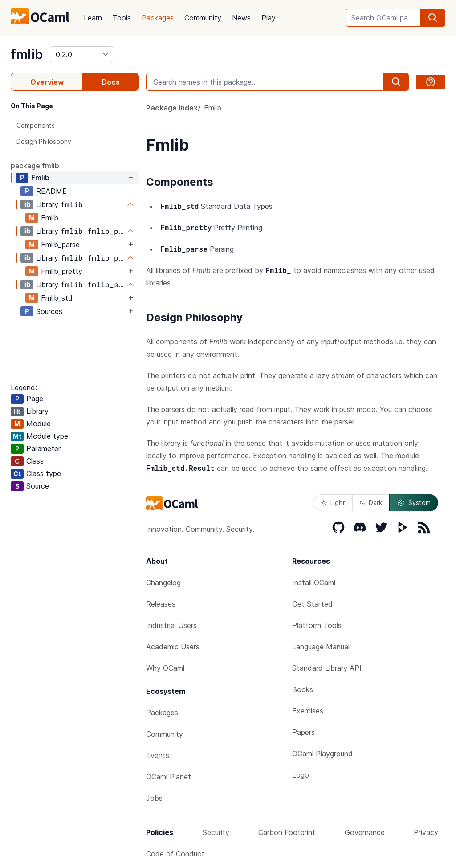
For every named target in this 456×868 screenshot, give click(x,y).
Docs (111, 82)
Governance (365, 832)
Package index (172, 108)
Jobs (154, 798)
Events (158, 755)
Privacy (426, 832)
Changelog (163, 583)
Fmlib (40, 178)
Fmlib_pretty (62, 271)
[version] (81, 54)
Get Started (312, 604)
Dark (371, 503)
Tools (122, 18)
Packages (158, 18)
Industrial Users (171, 625)
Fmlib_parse (60, 245)
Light (333, 503)
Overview (47, 82)
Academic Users (173, 647)
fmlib (27, 54)
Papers (303, 732)
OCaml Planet (169, 777)
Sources (49, 311)
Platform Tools (317, 625)
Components (36, 125)
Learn (93, 18)
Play (269, 18)
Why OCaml (165, 668)
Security (216, 832)
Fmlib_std (57, 298)
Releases (161, 604)
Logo (301, 775)
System (414, 503)
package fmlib (35, 166)
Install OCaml (314, 583)
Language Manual (321, 647)
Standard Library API (327, 668)
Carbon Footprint (287, 832)
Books (303, 689)
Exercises (308, 711)
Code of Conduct (175, 854)
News (241, 18)
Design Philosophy (44, 141)
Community (203, 18)
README (51, 191)
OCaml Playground (322, 754)
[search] (433, 18)
